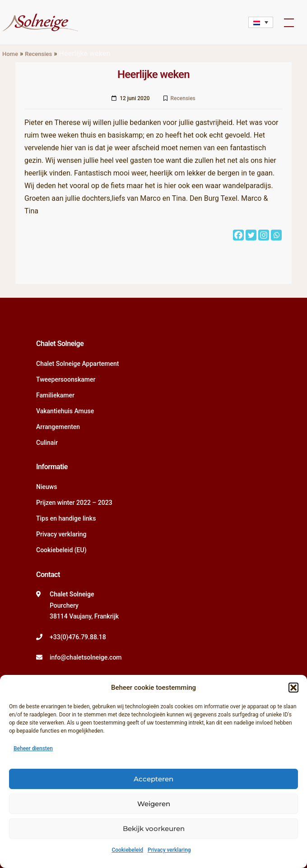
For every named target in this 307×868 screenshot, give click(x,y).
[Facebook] (238, 235)
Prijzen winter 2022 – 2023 (74, 503)
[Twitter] (251, 235)
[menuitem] (261, 22)
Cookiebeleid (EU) (61, 550)
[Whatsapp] (276, 235)
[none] (261, 22)
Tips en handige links (66, 518)
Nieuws (47, 487)
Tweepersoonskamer (66, 379)
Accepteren (153, 779)
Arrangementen (58, 427)
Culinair (47, 443)
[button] (293, 688)
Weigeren (154, 804)
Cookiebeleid (127, 850)
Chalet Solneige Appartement (78, 364)
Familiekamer (55, 395)
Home (10, 54)
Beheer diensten (33, 748)
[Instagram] (264, 235)
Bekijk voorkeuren (154, 829)
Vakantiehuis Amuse (65, 411)
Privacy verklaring (169, 850)
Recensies (38, 54)
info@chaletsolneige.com (86, 657)
